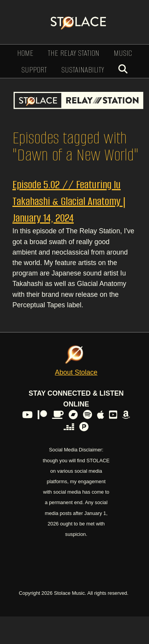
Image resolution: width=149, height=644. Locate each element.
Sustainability (83, 70)
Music (123, 53)
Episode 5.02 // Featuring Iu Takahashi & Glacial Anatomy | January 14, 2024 (69, 201)
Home (25, 53)
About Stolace (76, 372)
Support (34, 70)
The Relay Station (74, 53)
